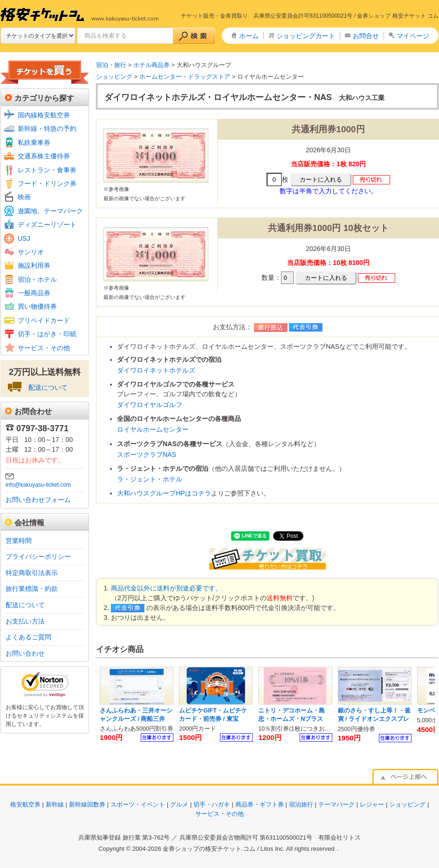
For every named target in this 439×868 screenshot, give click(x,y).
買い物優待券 (37, 306)
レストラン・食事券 (47, 170)
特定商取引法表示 (32, 573)
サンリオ (31, 252)
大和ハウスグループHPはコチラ (164, 493)
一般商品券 (34, 293)
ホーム (249, 36)
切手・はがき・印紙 (47, 334)
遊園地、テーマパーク (50, 211)
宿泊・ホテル (37, 279)
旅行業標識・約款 (32, 589)
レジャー (372, 804)
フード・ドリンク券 (47, 183)
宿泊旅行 (301, 804)
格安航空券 (25, 804)
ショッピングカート (306, 36)
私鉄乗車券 (34, 142)
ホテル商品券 (151, 65)
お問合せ (366, 36)
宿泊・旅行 (111, 65)
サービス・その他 (44, 348)
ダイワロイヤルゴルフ (150, 405)
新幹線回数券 (87, 804)
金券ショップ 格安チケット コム (398, 16)
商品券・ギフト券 (260, 804)
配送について (48, 387)
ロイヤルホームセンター (153, 429)
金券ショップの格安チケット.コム (209, 849)
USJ (24, 238)
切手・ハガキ (212, 804)
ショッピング (114, 77)
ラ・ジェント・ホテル (150, 479)
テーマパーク (336, 804)
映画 (24, 197)
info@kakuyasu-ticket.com (38, 485)
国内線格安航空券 (44, 115)
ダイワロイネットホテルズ (156, 370)
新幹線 (55, 804)
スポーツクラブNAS (147, 454)
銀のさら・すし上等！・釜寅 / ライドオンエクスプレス (374, 719)
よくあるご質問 (28, 637)
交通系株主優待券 (44, 156)
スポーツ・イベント (138, 804)
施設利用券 (34, 265)
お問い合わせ (25, 653)
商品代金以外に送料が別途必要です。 (166, 588)
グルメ (179, 804)
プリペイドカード (44, 320)
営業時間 (19, 541)
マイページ (413, 36)
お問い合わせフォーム (38, 500)
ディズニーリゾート (47, 224)
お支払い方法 (25, 621)
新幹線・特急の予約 (47, 129)
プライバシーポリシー (38, 556)
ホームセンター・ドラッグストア (185, 77)
